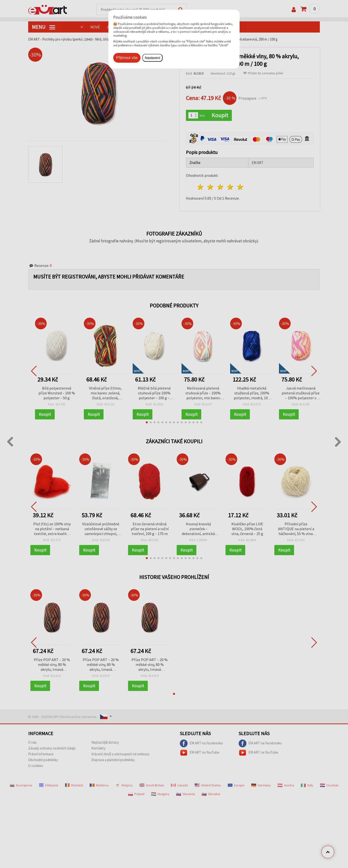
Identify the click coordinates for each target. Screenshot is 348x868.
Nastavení (152, 58)
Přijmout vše (127, 58)
